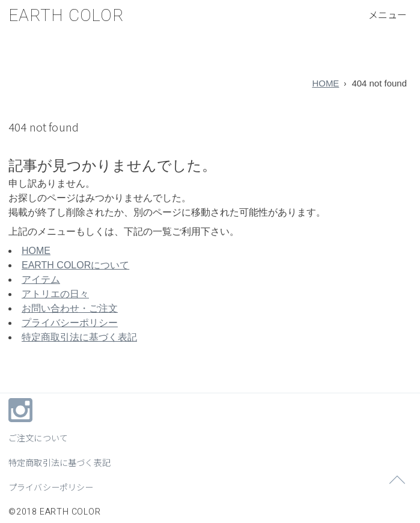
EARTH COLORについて (75, 265)
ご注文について (38, 438)
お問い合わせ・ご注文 (70, 308)
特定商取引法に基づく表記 (79, 337)
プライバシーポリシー (70, 323)
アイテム (41, 280)
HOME (325, 83)
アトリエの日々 (55, 294)
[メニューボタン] (388, 14)
